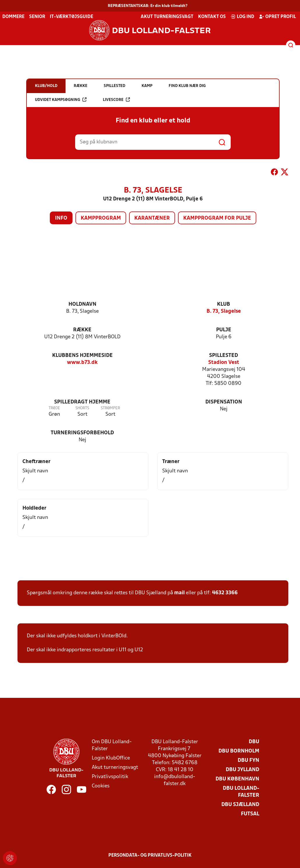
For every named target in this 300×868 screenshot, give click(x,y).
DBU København (237, 779)
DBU (254, 742)
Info (61, 218)
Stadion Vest (224, 363)
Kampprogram (101, 218)
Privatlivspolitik (110, 777)
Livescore (116, 100)
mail (179, 593)
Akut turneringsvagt (167, 17)
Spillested (224, 356)
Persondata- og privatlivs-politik (150, 855)
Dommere (13, 17)
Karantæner (152, 218)
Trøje (54, 408)
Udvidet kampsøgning (61, 100)
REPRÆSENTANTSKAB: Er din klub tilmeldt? (148, 6)
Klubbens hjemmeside (82, 356)
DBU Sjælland (240, 805)
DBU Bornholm (239, 751)
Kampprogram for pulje (217, 218)
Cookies (101, 786)
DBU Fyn (248, 761)
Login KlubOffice (111, 758)
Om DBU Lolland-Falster (112, 745)
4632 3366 (225, 593)
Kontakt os (212, 17)
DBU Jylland (242, 770)
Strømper (110, 408)
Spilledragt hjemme (82, 402)
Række (82, 330)
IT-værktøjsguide (72, 17)
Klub (224, 304)
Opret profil (277, 17)
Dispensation (224, 402)
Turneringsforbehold (82, 433)
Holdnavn (82, 304)
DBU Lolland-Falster (241, 792)
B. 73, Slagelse (224, 311)
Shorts (82, 408)
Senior (37, 17)
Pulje (224, 330)
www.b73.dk (82, 363)
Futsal (250, 814)
